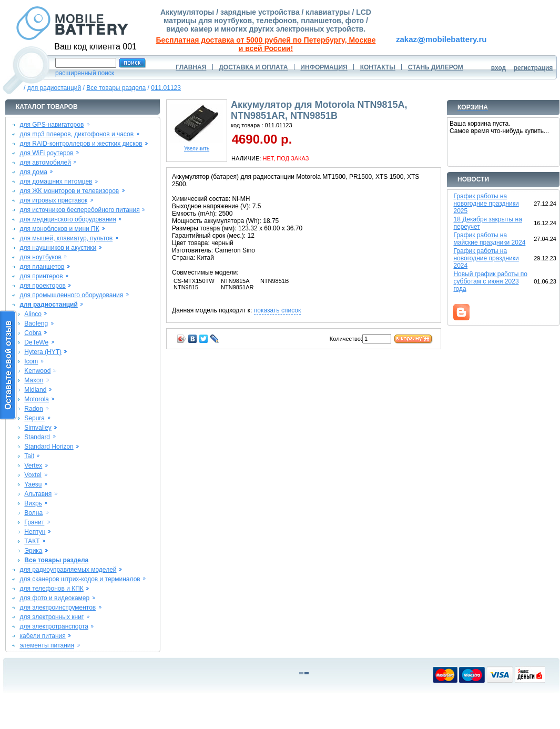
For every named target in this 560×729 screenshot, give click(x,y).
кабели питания (42, 636)
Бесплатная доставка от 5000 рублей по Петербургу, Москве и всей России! (266, 44)
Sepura (34, 418)
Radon (33, 409)
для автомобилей (45, 163)
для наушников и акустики (58, 248)
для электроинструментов (58, 607)
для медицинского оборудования (68, 219)
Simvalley (38, 428)
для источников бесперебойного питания (79, 210)
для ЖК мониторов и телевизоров (69, 191)
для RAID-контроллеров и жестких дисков (81, 144)
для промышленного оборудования (71, 295)
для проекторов (43, 286)
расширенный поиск (85, 73)
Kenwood (37, 371)
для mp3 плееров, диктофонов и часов (77, 134)
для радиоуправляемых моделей (68, 570)
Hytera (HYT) (43, 352)
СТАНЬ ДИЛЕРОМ (436, 67)
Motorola (37, 399)
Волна (33, 513)
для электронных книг (52, 617)
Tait (29, 456)
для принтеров (41, 276)
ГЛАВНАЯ (191, 67)
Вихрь (33, 503)
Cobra (33, 333)
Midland (35, 390)
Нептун (35, 532)
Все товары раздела (116, 88)
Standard (37, 437)
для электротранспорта (54, 626)
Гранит (34, 522)
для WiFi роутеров (46, 153)
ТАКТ (32, 541)
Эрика (33, 551)
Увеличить (197, 146)
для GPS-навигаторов (52, 125)
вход (499, 68)
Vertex (33, 465)
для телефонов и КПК (51, 589)
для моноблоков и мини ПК (59, 229)
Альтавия (38, 494)
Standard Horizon (49, 447)
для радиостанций (54, 88)
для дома (33, 172)
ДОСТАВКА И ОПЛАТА (253, 67)
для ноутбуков (40, 257)
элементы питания (47, 645)
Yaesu (33, 484)
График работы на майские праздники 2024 (489, 239)
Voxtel (33, 475)
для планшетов (42, 267)
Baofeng (36, 323)
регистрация (533, 68)
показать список (277, 310)
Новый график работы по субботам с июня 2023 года (490, 281)
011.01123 (166, 88)
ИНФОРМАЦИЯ (324, 67)
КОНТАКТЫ (378, 67)
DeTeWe (36, 342)
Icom (31, 361)
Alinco (33, 314)
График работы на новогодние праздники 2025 (486, 204)
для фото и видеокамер (54, 598)
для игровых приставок (53, 200)
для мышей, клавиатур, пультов (66, 238)
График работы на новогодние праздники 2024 (486, 258)
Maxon (34, 380)
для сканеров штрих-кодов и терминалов (80, 579)
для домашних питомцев (56, 181)
